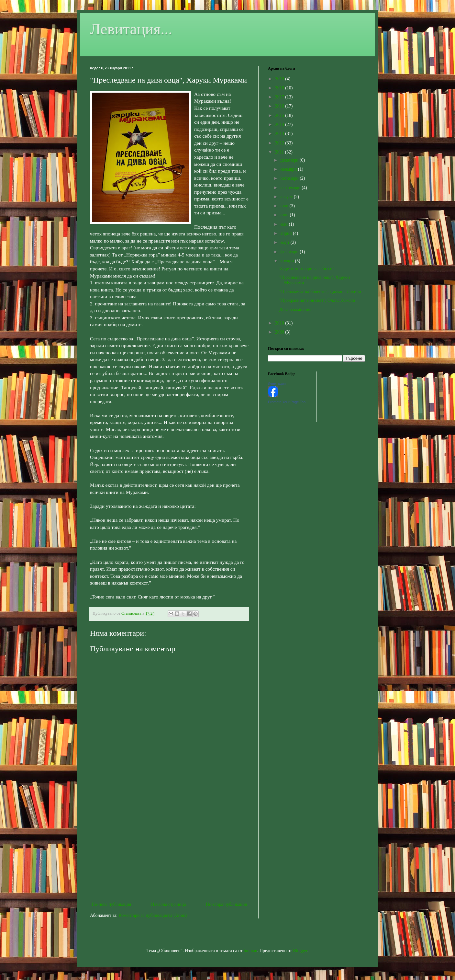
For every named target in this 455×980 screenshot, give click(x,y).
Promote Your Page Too (287, 402)
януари (288, 261)
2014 (280, 125)
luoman (250, 951)
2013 (280, 134)
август (287, 197)
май (284, 224)
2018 (280, 88)
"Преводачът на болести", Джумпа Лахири (320, 292)
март (285, 242)
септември (291, 188)
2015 (280, 115)
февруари (290, 252)
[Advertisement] (169, 847)
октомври (290, 178)
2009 (280, 332)
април (287, 233)
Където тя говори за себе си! (307, 269)
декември (290, 160)
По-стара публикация (226, 904)
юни (285, 215)
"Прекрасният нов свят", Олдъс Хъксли (317, 300)
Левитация (277, 383)
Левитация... (131, 29)
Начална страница (169, 904)
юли (285, 206)
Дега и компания (295, 309)
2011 (280, 152)
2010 (280, 323)
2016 (280, 106)
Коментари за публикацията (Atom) (153, 915)
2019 (280, 79)
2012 (280, 143)
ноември (289, 169)
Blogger (300, 951)
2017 (280, 97)
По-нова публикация (111, 904)
